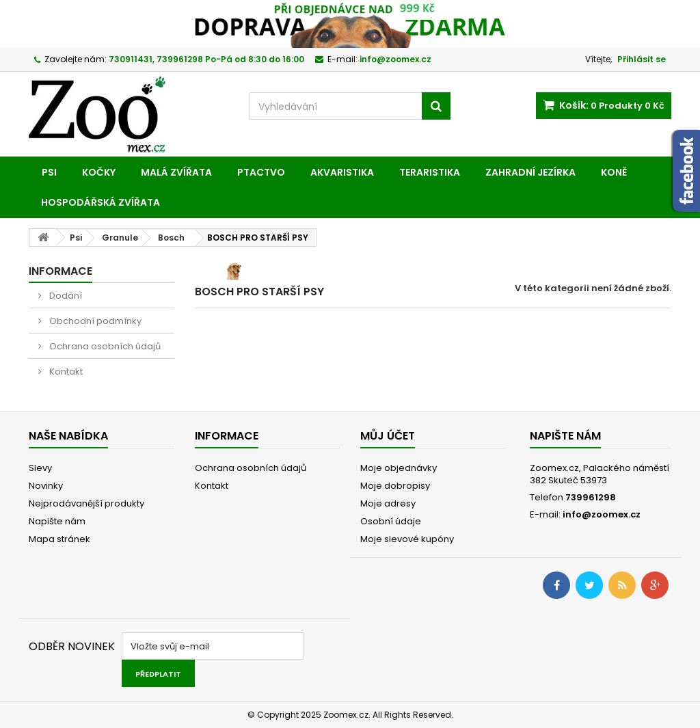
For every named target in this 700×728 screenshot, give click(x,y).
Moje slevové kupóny (407, 539)
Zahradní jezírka (530, 172)
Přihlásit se (642, 59)
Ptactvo (261, 172)
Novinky (46, 486)
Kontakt (65, 372)
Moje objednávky (399, 468)
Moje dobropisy (395, 486)
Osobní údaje (391, 521)
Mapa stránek (59, 539)
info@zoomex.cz (602, 514)
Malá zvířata (176, 172)
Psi (49, 172)
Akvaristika (342, 172)
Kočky (99, 172)
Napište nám (57, 521)
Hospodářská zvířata (100, 202)
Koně (614, 172)
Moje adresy (388, 503)
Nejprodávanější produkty (86, 503)
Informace (60, 271)
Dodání (65, 296)
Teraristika (430, 172)
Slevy (40, 468)
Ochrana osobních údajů (104, 346)
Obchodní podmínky (94, 321)
